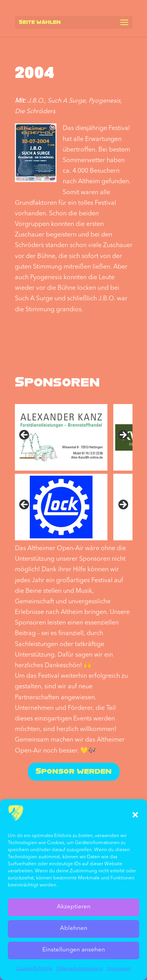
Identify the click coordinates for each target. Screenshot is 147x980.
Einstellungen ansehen (74, 950)
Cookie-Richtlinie (34, 969)
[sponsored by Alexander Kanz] (61, 437)
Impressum (119, 969)
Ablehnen (74, 929)
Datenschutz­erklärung (80, 969)
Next (123, 435)
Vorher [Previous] (25, 505)
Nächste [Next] (123, 505)
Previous (25, 435)
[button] (135, 815)
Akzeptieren (74, 907)
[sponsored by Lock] (61, 507)
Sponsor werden (74, 772)
